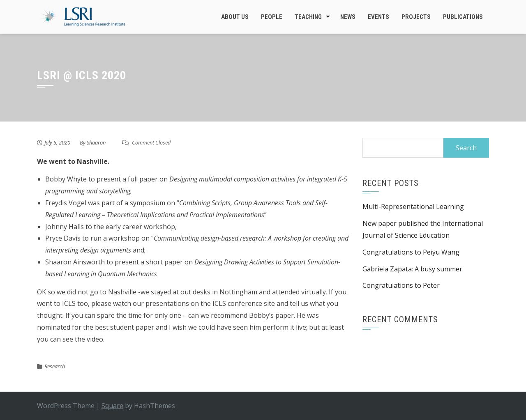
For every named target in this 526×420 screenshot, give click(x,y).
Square (112, 406)
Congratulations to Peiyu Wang (411, 252)
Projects (416, 17)
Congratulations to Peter (401, 285)
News (348, 17)
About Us (235, 17)
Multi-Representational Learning (413, 207)
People (272, 17)
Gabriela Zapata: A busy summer (412, 269)
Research (55, 366)
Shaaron (96, 142)
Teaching (308, 17)
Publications (463, 17)
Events (378, 17)
